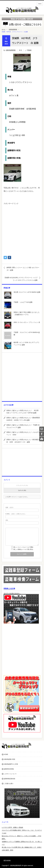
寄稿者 (29, 50)
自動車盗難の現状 (10, 759)
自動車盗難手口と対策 (11, 764)
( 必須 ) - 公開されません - (16, 514)
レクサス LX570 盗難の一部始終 (12, 827)
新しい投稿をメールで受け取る (23, 549)
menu (40, 4)
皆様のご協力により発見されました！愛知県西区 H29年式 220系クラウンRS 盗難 (23, 419)
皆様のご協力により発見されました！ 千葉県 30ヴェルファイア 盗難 (23, 426)
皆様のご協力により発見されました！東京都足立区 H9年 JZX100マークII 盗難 (23, 441)
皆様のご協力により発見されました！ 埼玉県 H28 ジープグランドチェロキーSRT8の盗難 (23, 412)
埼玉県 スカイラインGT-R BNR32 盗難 (27, 292)
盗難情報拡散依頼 (10, 779)
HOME (6, 754)
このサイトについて (10, 774)
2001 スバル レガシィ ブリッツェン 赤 (27, 322)
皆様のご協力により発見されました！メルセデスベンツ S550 (23, 433)
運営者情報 (7, 861)
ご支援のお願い (9, 784)
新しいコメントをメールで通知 (23, 547)
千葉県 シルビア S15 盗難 (23, 302)
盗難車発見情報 (9, 769)
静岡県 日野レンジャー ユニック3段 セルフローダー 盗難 (23, 269)
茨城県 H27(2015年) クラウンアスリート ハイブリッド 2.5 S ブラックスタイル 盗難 (21, 279)
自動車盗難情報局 (16, 866)
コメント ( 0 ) (22, 490)
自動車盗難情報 (13, 29)
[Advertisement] (22, 229)
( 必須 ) (9, 507)
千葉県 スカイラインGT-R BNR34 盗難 (27, 334)
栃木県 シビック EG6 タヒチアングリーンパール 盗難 (26, 344)
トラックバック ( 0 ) (22, 485)
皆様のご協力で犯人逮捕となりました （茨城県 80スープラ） (27, 314)
